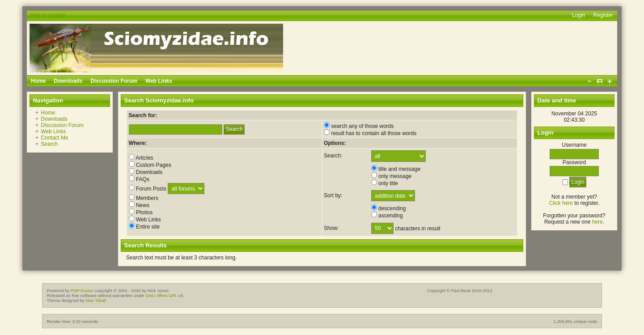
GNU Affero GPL (161, 295)
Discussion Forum (62, 125)
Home (48, 113)
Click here (561, 203)
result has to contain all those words (370, 133)
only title (385, 183)
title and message (396, 169)
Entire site (144, 227)
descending (389, 208)
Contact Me (54, 138)
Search (49, 144)
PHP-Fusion (82, 290)
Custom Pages (150, 165)
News (139, 205)
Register (603, 15)
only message (391, 176)
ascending (387, 216)
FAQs (139, 179)
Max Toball (96, 300)
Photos (141, 212)
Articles (141, 158)
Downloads (54, 119)
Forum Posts (148, 189)
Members (144, 198)
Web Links (53, 131)
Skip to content (47, 15)
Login (578, 15)
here (597, 222)
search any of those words (359, 126)
